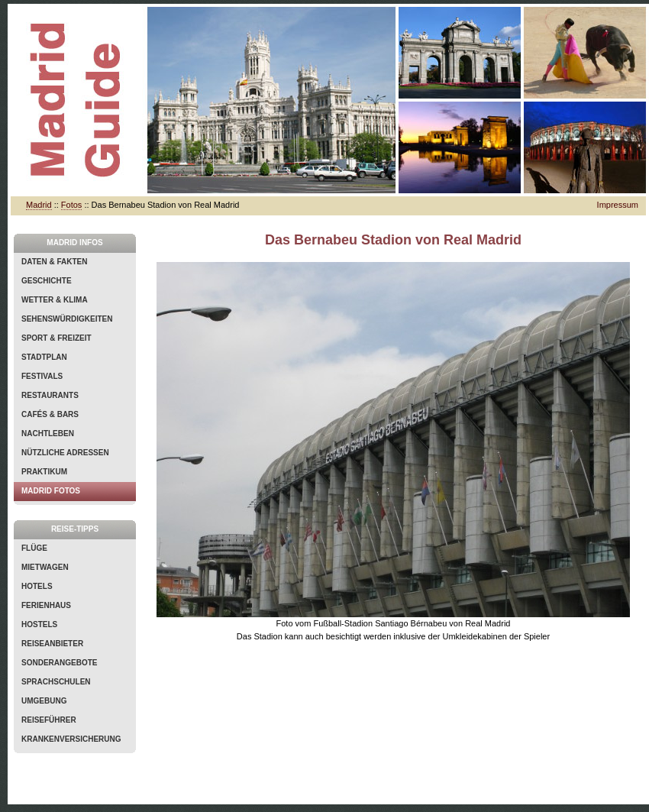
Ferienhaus (46, 605)
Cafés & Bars (50, 414)
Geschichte (47, 281)
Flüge (34, 548)
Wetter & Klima (55, 300)
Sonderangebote (59, 663)
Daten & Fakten (54, 262)
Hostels (39, 624)
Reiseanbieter (52, 644)
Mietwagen (45, 567)
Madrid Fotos (51, 491)
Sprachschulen (56, 682)
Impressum (618, 205)
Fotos (72, 205)
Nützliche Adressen (65, 453)
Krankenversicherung (71, 739)
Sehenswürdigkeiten (67, 319)
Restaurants (50, 395)
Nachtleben (48, 433)
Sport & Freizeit (57, 338)
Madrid (39, 205)
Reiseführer (49, 720)
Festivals (42, 376)
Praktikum (44, 472)
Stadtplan (44, 357)
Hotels (37, 586)
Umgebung (44, 701)
